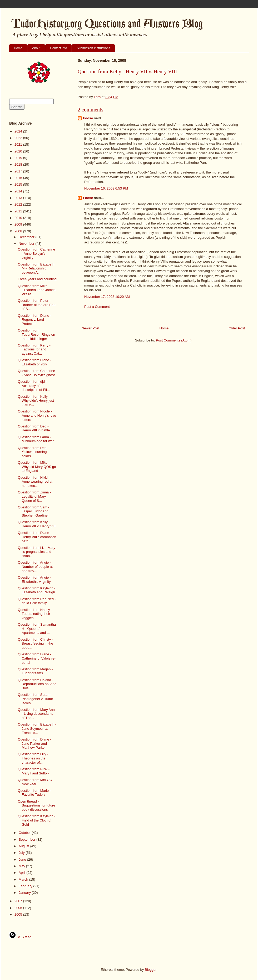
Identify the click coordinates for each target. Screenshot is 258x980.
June (23, 859)
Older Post (237, 328)
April (23, 873)
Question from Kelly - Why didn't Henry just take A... (36, 401)
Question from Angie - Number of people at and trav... (35, 566)
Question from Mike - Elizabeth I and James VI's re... (36, 290)
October (25, 833)
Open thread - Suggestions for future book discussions (36, 805)
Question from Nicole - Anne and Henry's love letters (37, 415)
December (27, 237)
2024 (19, 131)
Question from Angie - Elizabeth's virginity (34, 580)
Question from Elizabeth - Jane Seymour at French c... (37, 728)
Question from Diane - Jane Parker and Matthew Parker (34, 743)
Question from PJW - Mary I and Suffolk (34, 771)
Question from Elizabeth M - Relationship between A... (36, 268)
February (26, 886)
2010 (19, 218)
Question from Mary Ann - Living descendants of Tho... (36, 714)
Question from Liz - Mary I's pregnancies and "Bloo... (36, 552)
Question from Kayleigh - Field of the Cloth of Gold (36, 820)
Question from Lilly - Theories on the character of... (33, 758)
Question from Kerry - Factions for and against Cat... (34, 349)
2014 (19, 191)
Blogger (151, 970)
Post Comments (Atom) (174, 340)
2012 (19, 204)
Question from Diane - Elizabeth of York (34, 362)
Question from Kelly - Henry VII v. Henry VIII (36, 524)
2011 (19, 211)
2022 (19, 138)
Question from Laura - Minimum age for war (36, 439)
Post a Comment (97, 307)
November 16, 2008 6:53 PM (106, 188)
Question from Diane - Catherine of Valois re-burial (36, 658)
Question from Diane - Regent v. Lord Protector (34, 320)
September (28, 839)
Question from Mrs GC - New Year (36, 782)
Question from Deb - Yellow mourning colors (33, 452)
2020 (19, 151)
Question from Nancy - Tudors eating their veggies (35, 614)
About (36, 48)
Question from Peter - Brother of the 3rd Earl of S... (36, 305)
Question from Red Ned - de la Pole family (37, 601)
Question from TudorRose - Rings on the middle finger (36, 334)
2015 (19, 184)
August (24, 846)
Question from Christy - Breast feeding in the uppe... (35, 644)
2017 (19, 171)
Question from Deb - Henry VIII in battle (34, 428)
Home (18, 48)
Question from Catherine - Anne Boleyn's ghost (36, 373)
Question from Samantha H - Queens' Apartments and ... (37, 629)
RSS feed (20, 937)
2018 (19, 164)
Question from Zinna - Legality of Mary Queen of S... (34, 496)
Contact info (58, 48)
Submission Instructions (93, 48)
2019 (19, 158)
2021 (19, 144)
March (24, 879)
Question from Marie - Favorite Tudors (34, 793)
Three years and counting (37, 279)
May (22, 866)
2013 (19, 198)
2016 (19, 178)
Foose (88, 118)
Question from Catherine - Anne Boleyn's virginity (36, 253)
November (27, 244)
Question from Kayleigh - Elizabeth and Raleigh (36, 590)
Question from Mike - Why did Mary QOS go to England (37, 467)
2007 (19, 901)
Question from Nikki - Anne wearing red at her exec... (35, 482)
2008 (19, 231)
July (22, 853)
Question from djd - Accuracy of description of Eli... (34, 386)
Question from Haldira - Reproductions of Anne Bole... (37, 684)
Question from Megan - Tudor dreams (35, 671)
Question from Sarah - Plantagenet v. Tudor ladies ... (35, 699)
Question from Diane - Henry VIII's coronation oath (37, 537)
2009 (19, 224)
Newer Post (90, 328)
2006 (19, 908)
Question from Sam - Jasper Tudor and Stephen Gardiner (33, 511)
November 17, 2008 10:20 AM (107, 297)
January (25, 893)
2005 (19, 914)
